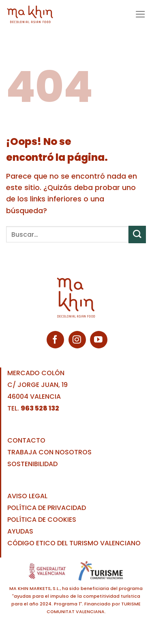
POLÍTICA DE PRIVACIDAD (47, 508)
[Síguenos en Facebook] (55, 340)
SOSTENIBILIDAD (32, 464)
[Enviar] (137, 234)
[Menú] (140, 14)
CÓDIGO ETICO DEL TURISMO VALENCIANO (74, 543)
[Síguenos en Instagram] (77, 340)
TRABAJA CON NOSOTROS (49, 452)
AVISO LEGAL (27, 496)
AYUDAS (20, 531)
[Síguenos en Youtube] (99, 340)
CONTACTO (26, 440)
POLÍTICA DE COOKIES (42, 520)
